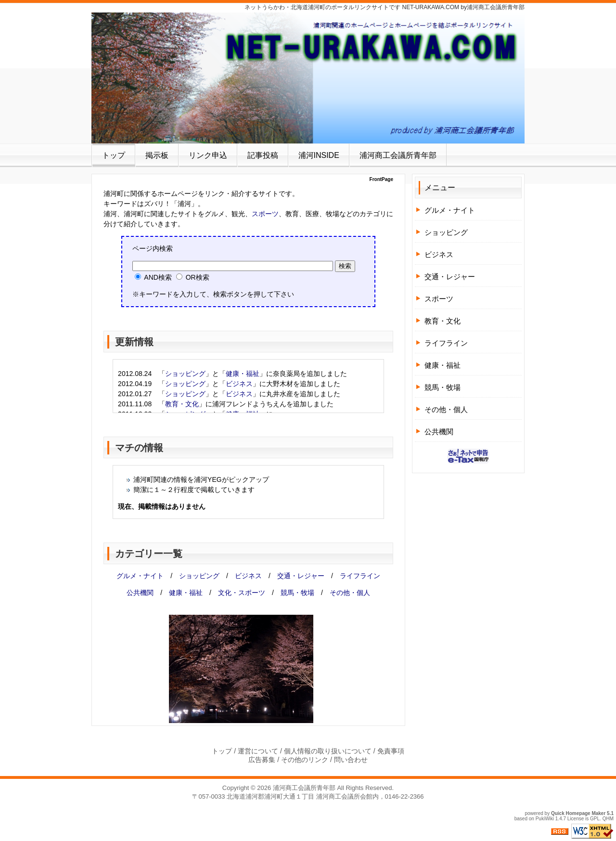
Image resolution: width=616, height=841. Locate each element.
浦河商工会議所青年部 (398, 155)
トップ (114, 155)
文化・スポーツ (242, 593)
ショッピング (185, 374)
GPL (595, 819)
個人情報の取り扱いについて (328, 751)
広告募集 (262, 760)
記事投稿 (263, 155)
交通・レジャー (301, 576)
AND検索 (153, 277)
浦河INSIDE (319, 155)
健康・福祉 (243, 374)
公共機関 (140, 593)
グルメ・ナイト (140, 576)
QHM (608, 819)
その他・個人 (350, 593)
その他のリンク (305, 760)
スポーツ (265, 214)
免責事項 (391, 751)
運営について (258, 751)
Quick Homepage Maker (578, 813)
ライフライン (360, 576)
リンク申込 (208, 155)
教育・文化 (182, 404)
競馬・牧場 (297, 593)
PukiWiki (545, 819)
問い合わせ (351, 760)
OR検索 (193, 277)
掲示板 (157, 155)
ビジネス (239, 384)
